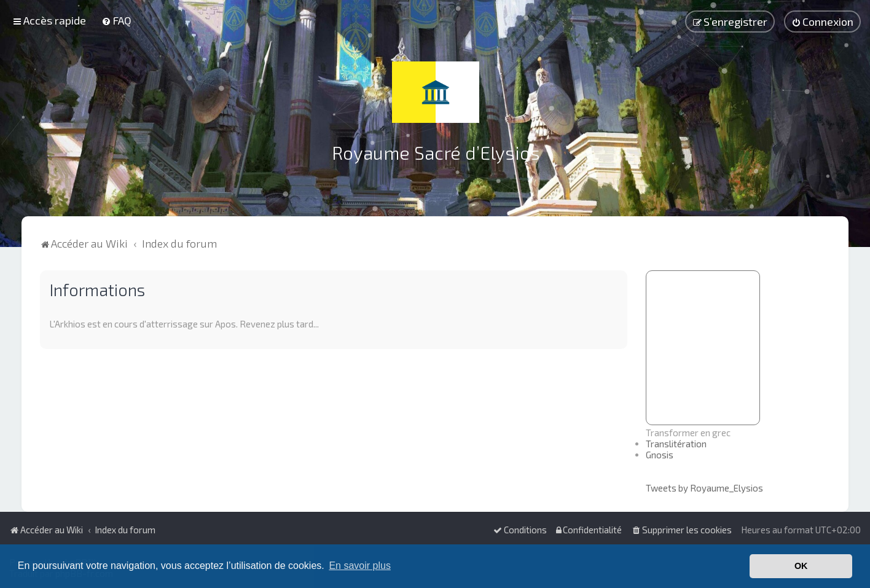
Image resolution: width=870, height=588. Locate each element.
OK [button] (801, 566)
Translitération (676, 444)
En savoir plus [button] (360, 566)
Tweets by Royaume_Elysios (704, 488)
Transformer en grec (688, 433)
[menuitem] (116, 20)
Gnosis (660, 455)
